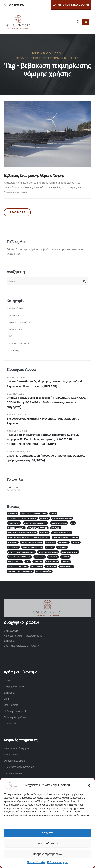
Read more (17, 212)
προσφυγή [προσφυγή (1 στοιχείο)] (37, 567)
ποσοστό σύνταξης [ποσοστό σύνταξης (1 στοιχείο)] (18, 567)
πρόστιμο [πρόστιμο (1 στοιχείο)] (51, 567)
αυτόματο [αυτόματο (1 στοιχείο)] (13, 547)
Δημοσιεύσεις (16, 315)
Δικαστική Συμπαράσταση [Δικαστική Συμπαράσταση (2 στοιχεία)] (34, 513)
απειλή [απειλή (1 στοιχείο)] (76, 542)
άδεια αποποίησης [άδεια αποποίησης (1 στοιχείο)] (62, 533)
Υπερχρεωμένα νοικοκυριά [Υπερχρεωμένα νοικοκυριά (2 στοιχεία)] (22, 533)
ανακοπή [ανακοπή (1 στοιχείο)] (63, 542)
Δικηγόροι (9, 693)
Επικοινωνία (11, 723)
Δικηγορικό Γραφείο (14, 687)
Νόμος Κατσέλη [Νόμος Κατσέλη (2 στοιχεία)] (59, 523)
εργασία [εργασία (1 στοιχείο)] (66, 557)
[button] (89, 785)
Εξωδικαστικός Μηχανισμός (19, 767)
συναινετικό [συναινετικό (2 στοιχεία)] (66, 567)
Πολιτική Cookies (36, 862)
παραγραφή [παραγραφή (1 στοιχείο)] (52, 562)
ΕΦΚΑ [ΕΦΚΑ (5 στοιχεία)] (53, 513)
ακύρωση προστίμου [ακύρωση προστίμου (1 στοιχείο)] (32, 542)
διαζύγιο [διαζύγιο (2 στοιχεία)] (62, 547)
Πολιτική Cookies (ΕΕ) (17, 711)
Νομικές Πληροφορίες (20, 343)
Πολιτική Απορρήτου (58, 862)
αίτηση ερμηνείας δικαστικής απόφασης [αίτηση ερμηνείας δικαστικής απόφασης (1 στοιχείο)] (28, 537)
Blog (7, 699)
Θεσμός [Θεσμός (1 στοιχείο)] (44, 518)
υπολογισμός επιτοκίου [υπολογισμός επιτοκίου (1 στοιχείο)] (20, 571)
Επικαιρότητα (16, 329)
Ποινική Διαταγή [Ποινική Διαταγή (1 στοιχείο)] (16, 528)
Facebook (10, 488)
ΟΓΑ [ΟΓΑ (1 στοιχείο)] (73, 523)
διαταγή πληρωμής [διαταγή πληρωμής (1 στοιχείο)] (48, 552)
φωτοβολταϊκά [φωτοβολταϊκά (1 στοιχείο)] (44, 571)
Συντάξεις (14, 350)
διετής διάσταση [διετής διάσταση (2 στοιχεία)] (70, 552)
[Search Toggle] (78, 22)
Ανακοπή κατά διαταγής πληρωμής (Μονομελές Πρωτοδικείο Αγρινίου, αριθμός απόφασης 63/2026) (45, 384)
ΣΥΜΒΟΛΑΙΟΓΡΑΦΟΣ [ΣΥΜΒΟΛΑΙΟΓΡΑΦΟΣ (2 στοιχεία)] (38, 528)
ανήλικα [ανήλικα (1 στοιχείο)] (50, 542)
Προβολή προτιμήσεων (48, 854)
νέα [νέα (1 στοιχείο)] (28, 562)
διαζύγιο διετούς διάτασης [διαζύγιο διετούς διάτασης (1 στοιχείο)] (21, 552)
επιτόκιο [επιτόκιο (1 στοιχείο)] (53, 557)
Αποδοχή (48, 833)
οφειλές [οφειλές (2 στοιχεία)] (38, 562)
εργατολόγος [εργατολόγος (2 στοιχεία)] (15, 562)
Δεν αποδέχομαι (48, 843)
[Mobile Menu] (86, 22)
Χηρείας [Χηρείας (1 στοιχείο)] (44, 533)
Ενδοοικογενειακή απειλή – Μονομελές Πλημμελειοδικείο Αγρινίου (43, 421)
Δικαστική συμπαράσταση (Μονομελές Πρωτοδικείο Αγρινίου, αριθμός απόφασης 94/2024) (46, 458)
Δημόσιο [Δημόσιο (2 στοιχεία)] (12, 513)
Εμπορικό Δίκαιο (13, 773)
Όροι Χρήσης (11, 705)
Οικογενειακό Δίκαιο (15, 761)
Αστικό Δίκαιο (16, 308)
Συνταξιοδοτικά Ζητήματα (18, 748)
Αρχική (8, 680)
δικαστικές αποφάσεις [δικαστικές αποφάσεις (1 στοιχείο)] (19, 557)
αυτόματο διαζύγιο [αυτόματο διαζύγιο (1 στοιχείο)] (32, 547)
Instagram (17, 488)
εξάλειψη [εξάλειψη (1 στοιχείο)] (39, 557)
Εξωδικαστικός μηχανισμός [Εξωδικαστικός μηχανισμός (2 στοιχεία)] (22, 518)
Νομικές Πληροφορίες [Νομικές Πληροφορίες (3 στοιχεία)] (36, 523)
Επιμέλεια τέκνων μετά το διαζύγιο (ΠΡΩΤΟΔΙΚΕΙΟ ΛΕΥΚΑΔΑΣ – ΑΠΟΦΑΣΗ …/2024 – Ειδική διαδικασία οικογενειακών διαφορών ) (47, 402)
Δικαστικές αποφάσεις (20, 322)
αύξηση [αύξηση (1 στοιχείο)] (50, 547)
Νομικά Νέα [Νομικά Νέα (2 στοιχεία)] (14, 523)
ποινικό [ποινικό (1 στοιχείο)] (66, 562)
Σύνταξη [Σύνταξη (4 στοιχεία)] (56, 528)
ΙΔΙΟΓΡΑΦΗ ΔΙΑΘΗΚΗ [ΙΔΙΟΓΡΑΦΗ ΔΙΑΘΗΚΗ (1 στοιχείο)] (62, 518)
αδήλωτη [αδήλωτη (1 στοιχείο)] (13, 542)
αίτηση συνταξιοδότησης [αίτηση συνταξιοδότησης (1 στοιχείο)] (66, 537)
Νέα (11, 336)
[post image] (47, 134)
